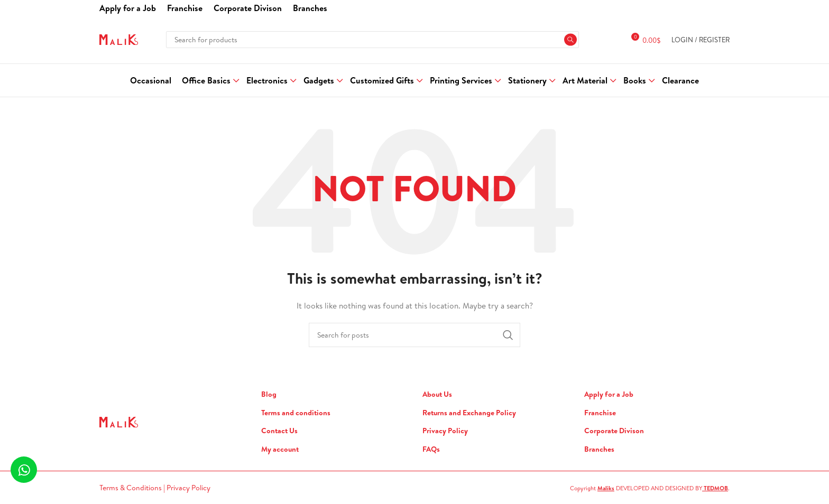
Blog (269, 394)
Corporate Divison (614, 431)
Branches (599, 449)
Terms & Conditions (131, 488)
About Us (437, 394)
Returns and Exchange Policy (469, 413)
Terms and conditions (296, 413)
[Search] (372, 40)
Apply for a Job (609, 394)
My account (280, 449)
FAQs (431, 449)
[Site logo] (119, 39)
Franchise (600, 413)
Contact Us (279, 431)
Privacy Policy (445, 431)
